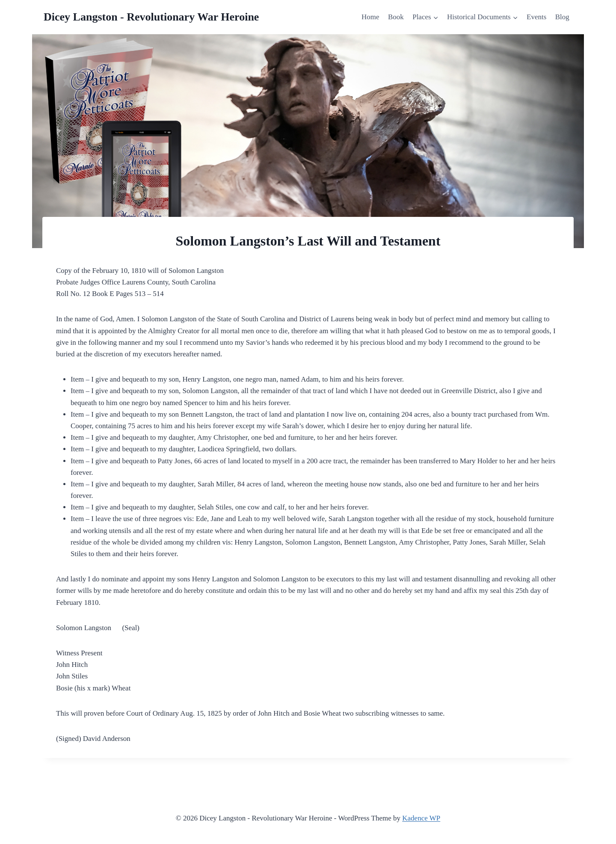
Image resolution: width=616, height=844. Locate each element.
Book (396, 17)
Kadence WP (421, 818)
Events (536, 17)
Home (370, 17)
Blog (562, 17)
